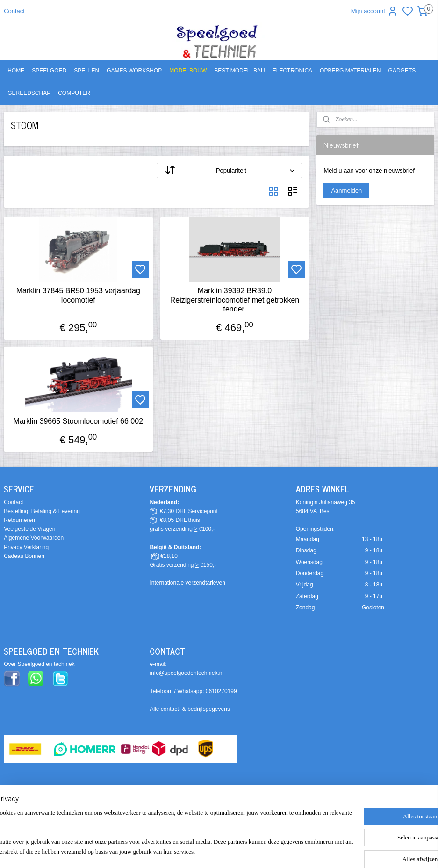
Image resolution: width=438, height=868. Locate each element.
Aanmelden (346, 191)
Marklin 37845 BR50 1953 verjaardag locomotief (78, 295)
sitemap (259, 814)
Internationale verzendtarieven (187, 583)
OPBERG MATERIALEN (350, 71)
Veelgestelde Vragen (29, 529)
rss (276, 814)
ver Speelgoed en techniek (41, 664)
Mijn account (375, 11)
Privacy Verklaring (26, 547)
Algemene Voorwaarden (34, 538)
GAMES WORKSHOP (134, 71)
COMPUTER (74, 93)
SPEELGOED (49, 71)
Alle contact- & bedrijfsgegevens (190, 709)
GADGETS (402, 71)
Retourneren (19, 520)
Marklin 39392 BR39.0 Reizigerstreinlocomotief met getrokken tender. (235, 300)
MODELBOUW (188, 71)
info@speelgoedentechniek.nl (187, 673)
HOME (16, 71)
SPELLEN (86, 71)
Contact (14, 11)
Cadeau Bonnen (24, 556)
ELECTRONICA (292, 71)
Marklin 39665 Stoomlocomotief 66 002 (79, 421)
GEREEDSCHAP (29, 93)
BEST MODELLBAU (239, 71)
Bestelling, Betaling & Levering (42, 511)
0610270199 (221, 691)
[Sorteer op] (230, 170)
